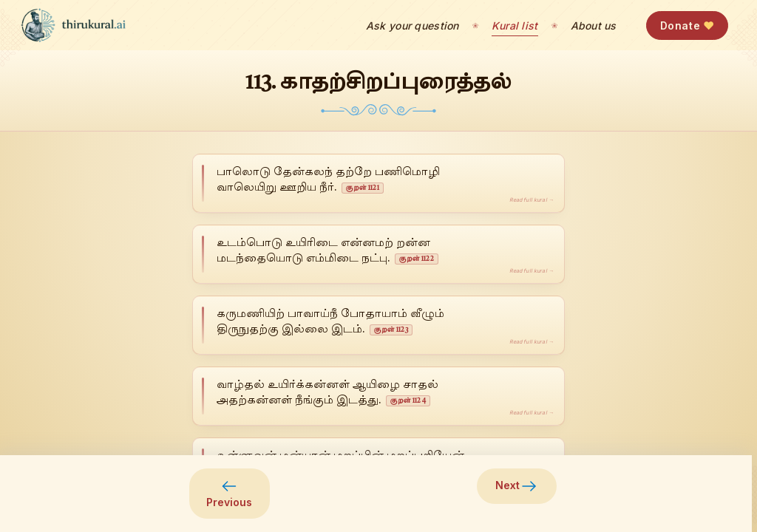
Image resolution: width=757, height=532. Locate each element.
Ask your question (413, 25)
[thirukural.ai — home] (73, 25)
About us (594, 25)
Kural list (515, 25)
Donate (687, 25)
